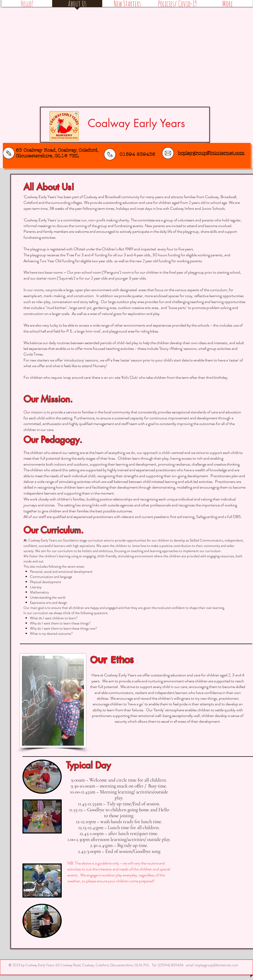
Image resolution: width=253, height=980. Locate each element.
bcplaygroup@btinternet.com (217, 965)
